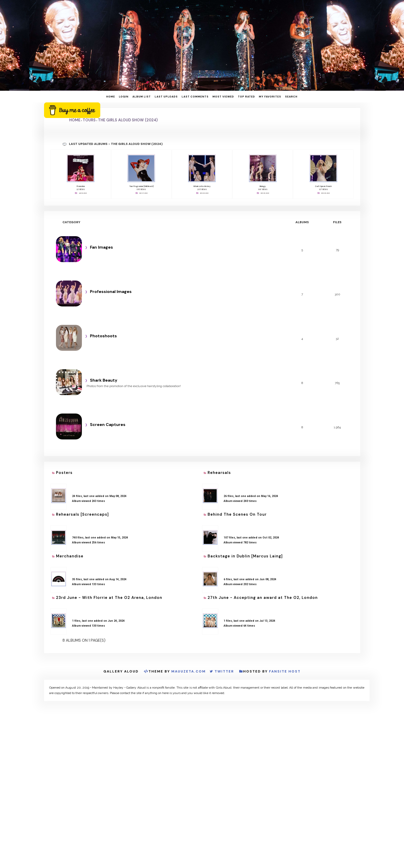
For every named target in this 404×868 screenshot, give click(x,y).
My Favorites (270, 97)
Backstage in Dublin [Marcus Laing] (245, 556)
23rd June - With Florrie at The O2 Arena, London (109, 598)
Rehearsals (219, 473)
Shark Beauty (104, 380)
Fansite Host (285, 671)
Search (291, 97)
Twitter (224, 671)
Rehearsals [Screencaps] (82, 514)
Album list (142, 97)
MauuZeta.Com (189, 671)
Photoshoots (103, 336)
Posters (64, 473)
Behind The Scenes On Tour (237, 514)
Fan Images (101, 247)
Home (111, 97)
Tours (89, 120)
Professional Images (111, 292)
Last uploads (166, 97)
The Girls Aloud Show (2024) (128, 120)
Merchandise (70, 556)
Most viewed (223, 97)
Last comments (195, 97)
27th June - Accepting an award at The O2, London (263, 598)
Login (124, 97)
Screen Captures (108, 425)
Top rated (246, 97)
